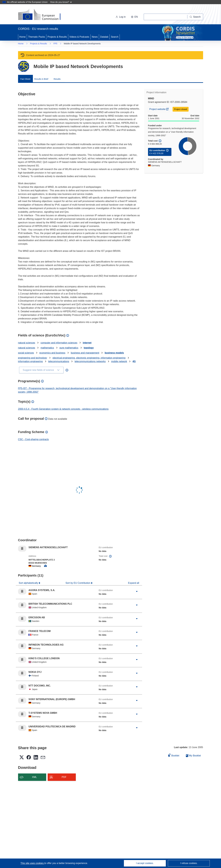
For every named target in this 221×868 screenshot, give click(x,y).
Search (115, 37)
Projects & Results (57, 37)
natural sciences (27, 343)
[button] (134, 17)
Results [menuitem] (57, 79)
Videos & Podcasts (79, 37)
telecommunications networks (90, 361)
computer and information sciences (59, 343)
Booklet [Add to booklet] (174, 755)
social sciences (26, 353)
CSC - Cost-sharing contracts (33, 439)
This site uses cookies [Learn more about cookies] (32, 863)
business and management (85, 353)
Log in (121, 17)
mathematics (47, 348)
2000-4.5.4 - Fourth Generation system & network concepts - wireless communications (63, 409)
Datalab (104, 37)
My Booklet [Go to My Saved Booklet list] (193, 756)
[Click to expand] (137, 591)
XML (34, 777)
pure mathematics (69, 348)
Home (23, 37)
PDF (64, 777)
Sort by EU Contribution (78, 583)
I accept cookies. (145, 863)
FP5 (55, 44)
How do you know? (61, 2)
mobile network (119, 361)
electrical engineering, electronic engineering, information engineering (89, 358)
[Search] (195, 17)
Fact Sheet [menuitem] (25, 79)
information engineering (30, 361)
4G (134, 361)
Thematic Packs (37, 37)
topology (89, 348)
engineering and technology (33, 358)
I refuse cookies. (189, 863)
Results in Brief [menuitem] (41, 79)
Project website (159, 109)
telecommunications (59, 361)
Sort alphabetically (29, 583)
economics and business (52, 353)
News (95, 37)
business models (114, 353)
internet (87, 343)
